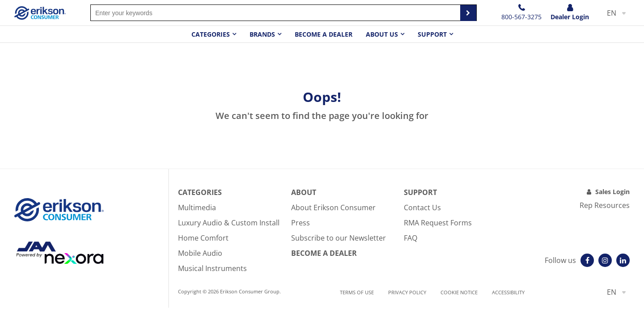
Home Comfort (203, 238)
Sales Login (612, 192)
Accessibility (508, 292)
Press (301, 223)
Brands (262, 34)
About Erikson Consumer (333, 208)
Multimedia (197, 208)
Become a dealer (324, 34)
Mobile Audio (200, 253)
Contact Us (422, 208)
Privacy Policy (407, 292)
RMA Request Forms (438, 223)
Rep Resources (605, 205)
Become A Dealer (324, 253)
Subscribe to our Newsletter (339, 238)
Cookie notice (459, 292)
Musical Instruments (212, 268)
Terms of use (357, 292)
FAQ (411, 238)
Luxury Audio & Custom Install (229, 223)
